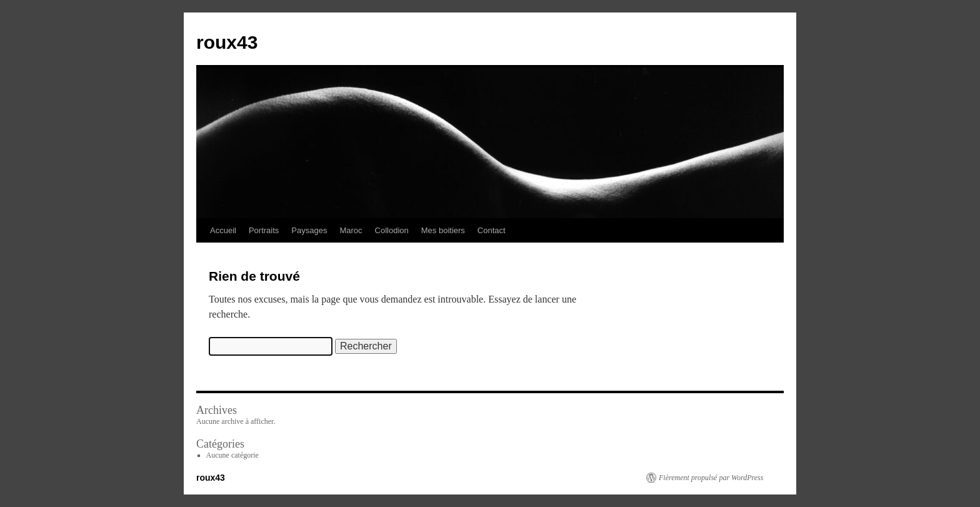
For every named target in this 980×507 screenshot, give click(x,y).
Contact (492, 230)
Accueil (223, 230)
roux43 (227, 42)
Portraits (264, 230)
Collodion (392, 230)
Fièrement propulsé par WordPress (711, 478)
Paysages (309, 230)
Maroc (351, 230)
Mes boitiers (443, 230)
